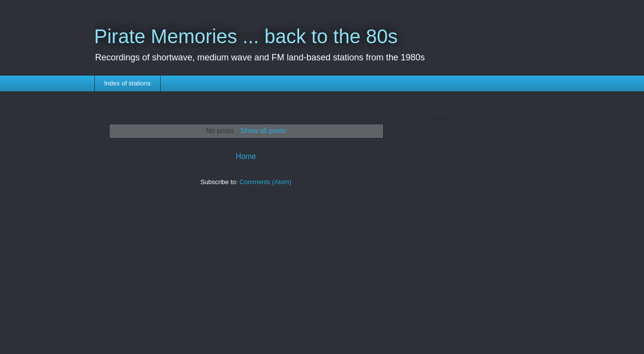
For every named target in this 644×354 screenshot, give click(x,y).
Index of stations (127, 83)
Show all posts (263, 131)
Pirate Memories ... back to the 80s (246, 36)
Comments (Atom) (266, 182)
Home (246, 156)
